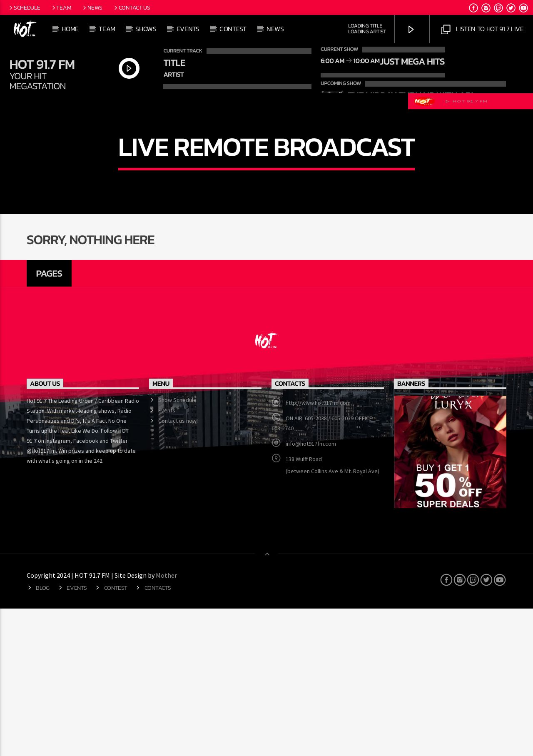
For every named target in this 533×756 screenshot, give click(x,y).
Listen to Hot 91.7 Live (482, 29)
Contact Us (132, 7)
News (92, 7)
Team (61, 7)
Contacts (158, 735)
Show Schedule (177, 547)
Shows (146, 29)
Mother (167, 722)
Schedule (24, 7)
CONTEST (233, 29)
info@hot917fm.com (311, 591)
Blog (43, 735)
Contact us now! (178, 568)
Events (188, 29)
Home (70, 29)
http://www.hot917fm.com (318, 550)
